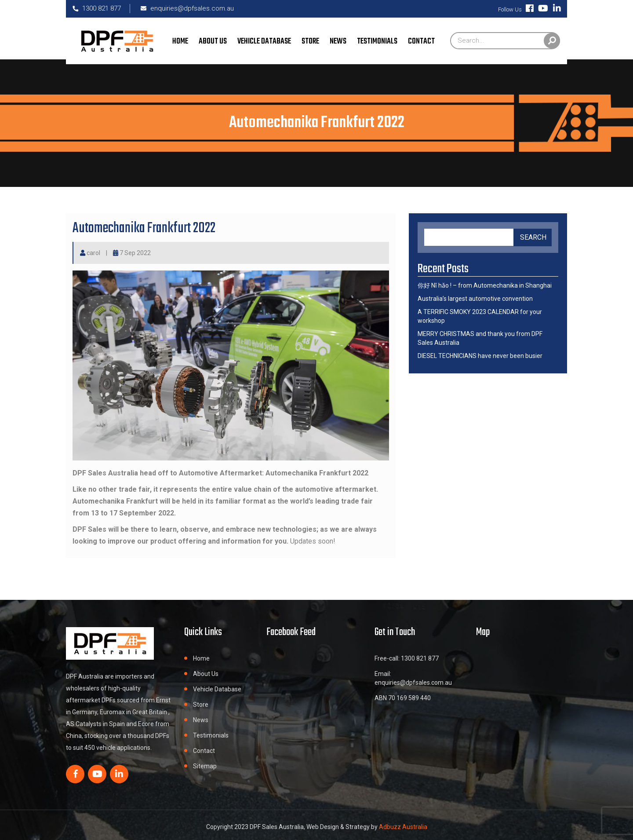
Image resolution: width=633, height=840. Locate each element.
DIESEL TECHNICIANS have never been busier (480, 356)
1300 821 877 (97, 8)
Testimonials (377, 42)
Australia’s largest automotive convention (475, 299)
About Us (213, 42)
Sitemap (205, 766)
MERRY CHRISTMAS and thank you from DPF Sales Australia (480, 338)
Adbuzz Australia (402, 827)
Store (310, 42)
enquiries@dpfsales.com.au (187, 8)
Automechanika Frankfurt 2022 (144, 228)
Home (180, 42)
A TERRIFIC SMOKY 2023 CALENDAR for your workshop (480, 316)
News (338, 42)
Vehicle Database (264, 42)
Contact (421, 42)
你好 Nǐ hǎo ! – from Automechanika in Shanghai (485, 285)
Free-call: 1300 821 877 (407, 658)
